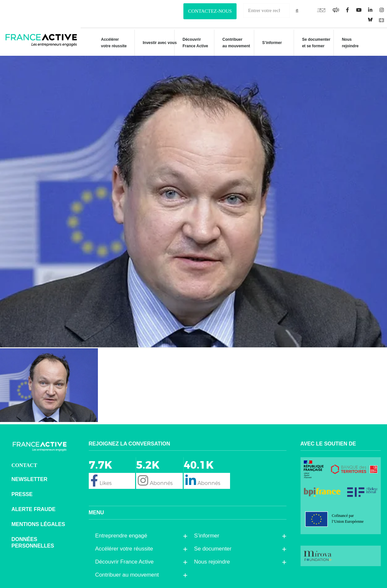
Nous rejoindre (347, 43)
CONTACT (24, 465)
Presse (22, 494)
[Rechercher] (297, 11)
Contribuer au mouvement (233, 43)
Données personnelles (33, 543)
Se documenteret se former (313, 43)
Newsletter (29, 479)
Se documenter (215, 549)
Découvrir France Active (192, 43)
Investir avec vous (157, 44)
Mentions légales (38, 524)
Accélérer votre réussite (110, 43)
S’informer (269, 44)
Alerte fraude (33, 509)
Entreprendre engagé (123, 536)
